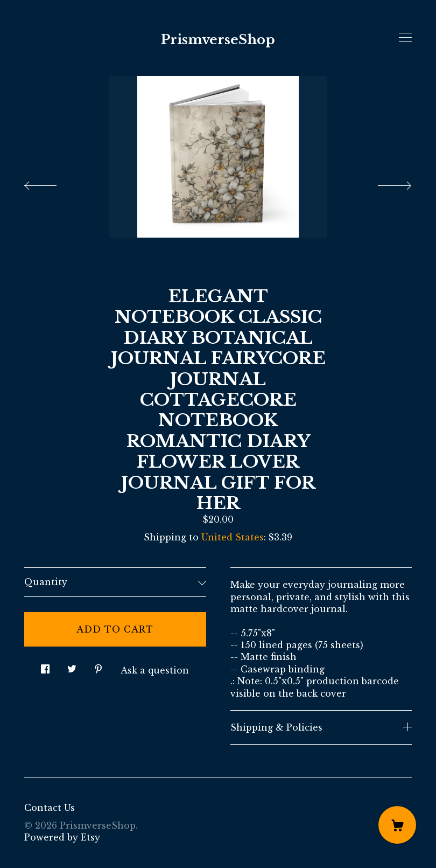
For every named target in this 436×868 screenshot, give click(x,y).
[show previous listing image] (51, 183)
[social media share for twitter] (72, 666)
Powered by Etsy (62, 837)
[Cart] (397, 825)
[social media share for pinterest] (99, 666)
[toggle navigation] (405, 38)
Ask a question (155, 670)
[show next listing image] (385, 183)
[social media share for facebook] (45, 666)
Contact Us (50, 808)
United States (233, 537)
